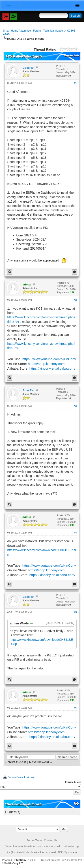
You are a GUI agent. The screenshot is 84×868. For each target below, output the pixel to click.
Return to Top (71, 846)
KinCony (21, 860)
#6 (75, 708)
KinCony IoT (16, 863)
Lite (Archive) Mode (17, 852)
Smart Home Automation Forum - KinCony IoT (33, 846)
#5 (75, 612)
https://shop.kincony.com (46, 364)
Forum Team (34, 840)
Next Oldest (17, 762)
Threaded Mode (71, 56)
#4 (75, 533)
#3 (75, 406)
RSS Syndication (68, 852)
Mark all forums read (44, 852)
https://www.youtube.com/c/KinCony (49, 359)
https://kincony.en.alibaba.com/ (52, 368)
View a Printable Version (22, 777)
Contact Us (51, 840)
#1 (75, 83)
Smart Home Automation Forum (22, 31)
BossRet (29, 68)
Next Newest (39, 762)
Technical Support (54, 31)
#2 (75, 300)
